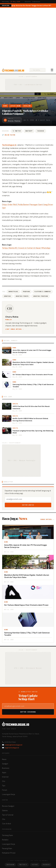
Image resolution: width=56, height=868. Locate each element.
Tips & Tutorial (8, 815)
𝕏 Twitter (17, 131)
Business (6, 768)
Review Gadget (8, 806)
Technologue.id (9, 145)
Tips (4, 786)
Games (5, 810)
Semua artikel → (47, 519)
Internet (5, 777)
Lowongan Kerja (8, 794)
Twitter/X (23, 865)
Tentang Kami (7, 835)
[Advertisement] (28, 37)
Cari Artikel (7, 824)
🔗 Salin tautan (9, 135)
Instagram (10, 865)
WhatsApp (29, 131)
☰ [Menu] (52, 70)
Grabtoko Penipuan (41, 296)
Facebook (41, 131)
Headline (27, 106)
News (5, 106)
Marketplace (13, 292)
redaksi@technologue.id (13, 745)
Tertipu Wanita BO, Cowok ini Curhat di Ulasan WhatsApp (26, 248)
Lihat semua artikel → (14, 329)
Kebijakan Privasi (9, 853)
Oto (4, 781)
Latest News (15, 106)
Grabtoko (7, 296)
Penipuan (26, 292)
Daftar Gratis (28, 505)
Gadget (5, 764)
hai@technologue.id (12, 748)
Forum (5, 790)
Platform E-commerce (43, 292)
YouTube (35, 865)
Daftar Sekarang (28, 712)
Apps (4, 772)
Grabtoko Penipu (22, 296)
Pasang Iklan (7, 848)
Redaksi (5, 840)
